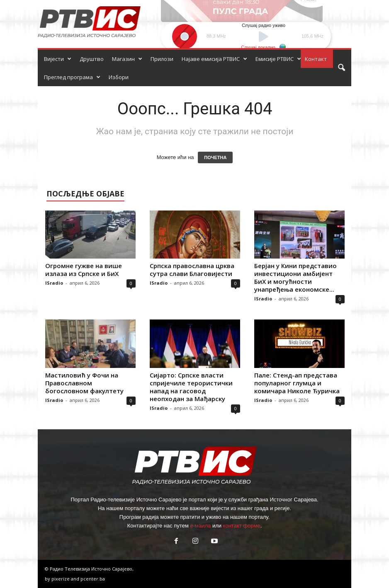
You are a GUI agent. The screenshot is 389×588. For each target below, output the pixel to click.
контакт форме (242, 526)
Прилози (162, 59)
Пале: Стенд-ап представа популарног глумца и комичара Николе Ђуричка (297, 383)
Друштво (92, 59)
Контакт (316, 59)
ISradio (54, 283)
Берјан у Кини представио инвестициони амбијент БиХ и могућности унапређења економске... (295, 277)
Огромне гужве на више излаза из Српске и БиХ (84, 270)
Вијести (58, 59)
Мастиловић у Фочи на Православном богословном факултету (84, 383)
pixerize (61, 579)
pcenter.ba (93, 579)
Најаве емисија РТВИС (214, 59)
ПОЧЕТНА (215, 157)
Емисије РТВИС (278, 59)
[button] (341, 68)
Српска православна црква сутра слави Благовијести (192, 270)
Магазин (127, 59)
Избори (119, 77)
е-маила (200, 526)
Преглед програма (72, 77)
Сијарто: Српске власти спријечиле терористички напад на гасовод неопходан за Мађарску (191, 387)
